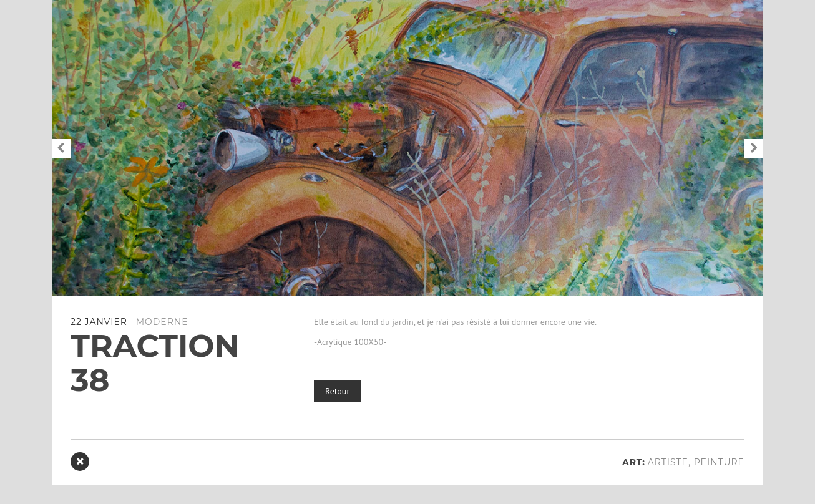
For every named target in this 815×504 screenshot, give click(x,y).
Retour (337, 391)
